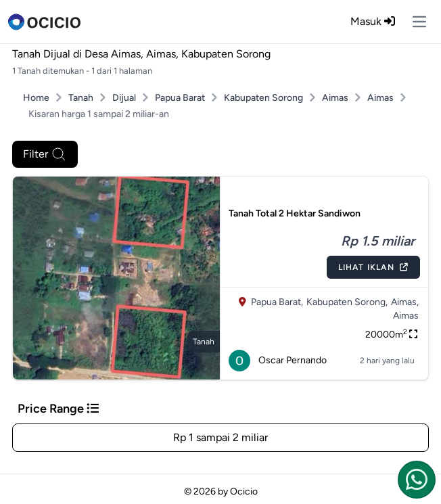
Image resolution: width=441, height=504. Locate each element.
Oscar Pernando (278, 361)
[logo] (44, 22)
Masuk (373, 21)
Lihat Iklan (373, 267)
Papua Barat (180, 98)
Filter (45, 154)
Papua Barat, (277, 302)
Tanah (81, 98)
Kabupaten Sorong (263, 98)
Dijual (124, 98)
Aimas (335, 98)
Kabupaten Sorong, (347, 302)
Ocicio (244, 491)
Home (36, 98)
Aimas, (405, 302)
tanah (204, 342)
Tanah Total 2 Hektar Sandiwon (295, 213)
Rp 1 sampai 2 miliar (220, 437)
